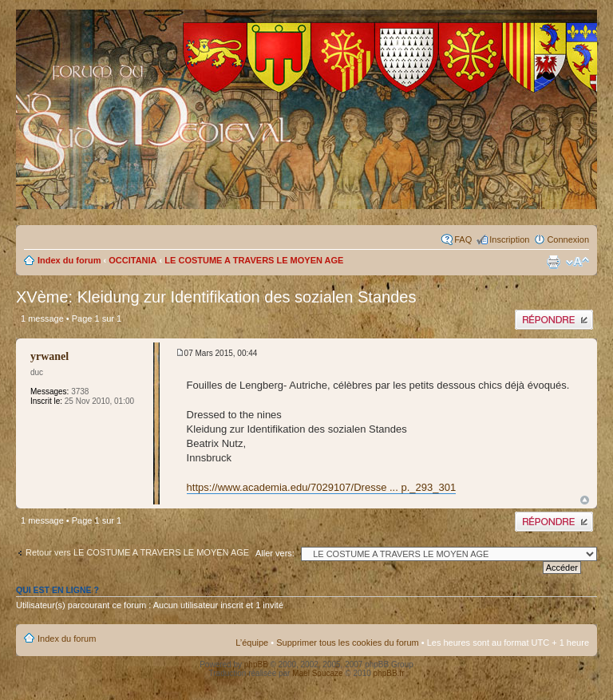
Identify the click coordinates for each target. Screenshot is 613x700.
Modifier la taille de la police (577, 262)
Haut (585, 500)
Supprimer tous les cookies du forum (348, 643)
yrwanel (49, 356)
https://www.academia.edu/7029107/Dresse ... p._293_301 (322, 487)
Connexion (568, 239)
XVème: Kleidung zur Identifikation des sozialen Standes (216, 297)
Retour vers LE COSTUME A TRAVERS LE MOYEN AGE (137, 552)
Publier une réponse (554, 320)
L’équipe (252, 643)
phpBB (256, 664)
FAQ (463, 239)
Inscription (509, 239)
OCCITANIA (132, 260)
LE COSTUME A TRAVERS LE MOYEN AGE (254, 260)
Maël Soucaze (317, 673)
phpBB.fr (389, 673)
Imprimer (553, 262)
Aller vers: (275, 553)
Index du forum (69, 260)
